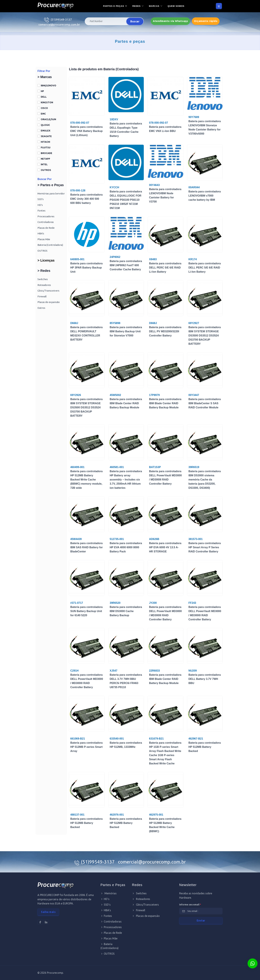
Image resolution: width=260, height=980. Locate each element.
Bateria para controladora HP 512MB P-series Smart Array (86, 747)
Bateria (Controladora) (50, 245)
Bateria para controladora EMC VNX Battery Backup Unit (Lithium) (86, 131)
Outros (41, 308)
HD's (40, 205)
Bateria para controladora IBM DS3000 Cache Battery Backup (126, 611)
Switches (43, 279)
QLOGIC (45, 125)
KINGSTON (47, 102)
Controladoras (46, 222)
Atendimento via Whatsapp (170, 21)
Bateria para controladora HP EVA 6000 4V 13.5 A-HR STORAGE (165, 547)
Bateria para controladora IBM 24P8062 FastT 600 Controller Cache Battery (126, 265)
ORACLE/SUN (48, 119)
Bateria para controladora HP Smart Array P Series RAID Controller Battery (205, 547)
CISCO (44, 108)
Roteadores (44, 285)
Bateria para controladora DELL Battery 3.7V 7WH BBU (205, 679)
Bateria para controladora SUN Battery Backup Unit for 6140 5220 (86, 611)
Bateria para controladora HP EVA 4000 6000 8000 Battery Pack (126, 547)
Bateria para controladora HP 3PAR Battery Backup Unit (86, 268)
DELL (44, 97)
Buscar (135, 21)
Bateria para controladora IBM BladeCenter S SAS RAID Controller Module (205, 403)
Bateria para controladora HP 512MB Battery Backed (205, 747)
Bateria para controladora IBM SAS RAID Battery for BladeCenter (87, 547)
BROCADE (47, 153)
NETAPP (45, 159)
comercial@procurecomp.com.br (59, 24)
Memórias (109, 893)
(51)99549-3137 (61, 19)
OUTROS (46, 170)
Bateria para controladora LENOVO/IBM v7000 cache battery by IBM (205, 196)
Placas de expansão (49, 302)
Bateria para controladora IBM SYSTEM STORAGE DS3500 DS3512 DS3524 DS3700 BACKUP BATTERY (205, 336)
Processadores (46, 216)
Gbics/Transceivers (48, 291)
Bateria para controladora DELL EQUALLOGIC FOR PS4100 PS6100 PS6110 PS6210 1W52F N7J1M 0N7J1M (126, 200)
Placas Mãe (44, 239)
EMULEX (46, 131)
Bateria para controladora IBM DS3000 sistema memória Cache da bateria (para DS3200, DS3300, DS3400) (205, 480)
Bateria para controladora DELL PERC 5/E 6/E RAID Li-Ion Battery (165, 268)
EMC (43, 114)
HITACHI (45, 142)
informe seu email (190, 905)
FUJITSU (46, 148)
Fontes (41, 211)
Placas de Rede (46, 228)
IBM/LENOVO (49, 86)
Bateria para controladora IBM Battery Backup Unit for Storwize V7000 (126, 331)
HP (42, 91)
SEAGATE (46, 136)
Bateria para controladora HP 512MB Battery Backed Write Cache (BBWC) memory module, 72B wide (86, 480)
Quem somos (176, 6)
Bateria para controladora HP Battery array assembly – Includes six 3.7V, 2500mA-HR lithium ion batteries (126, 480)
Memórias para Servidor (51, 193)
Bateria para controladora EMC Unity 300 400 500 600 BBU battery (86, 199)
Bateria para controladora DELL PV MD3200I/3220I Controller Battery (165, 331)
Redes (136, 6)
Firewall (42, 296)
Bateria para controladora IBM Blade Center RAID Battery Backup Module (126, 403)
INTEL (44, 164)
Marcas (154, 6)
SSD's (41, 199)
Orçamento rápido (206, 21)
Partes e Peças (114, 6)
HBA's (41, 233)
